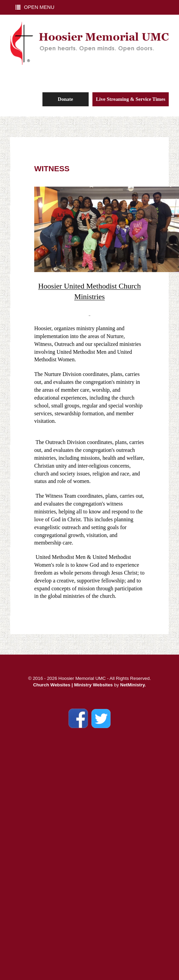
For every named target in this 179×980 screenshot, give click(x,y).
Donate (66, 99)
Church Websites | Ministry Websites (74, 685)
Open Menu (35, 7)
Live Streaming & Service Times (131, 99)
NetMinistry (132, 685)
